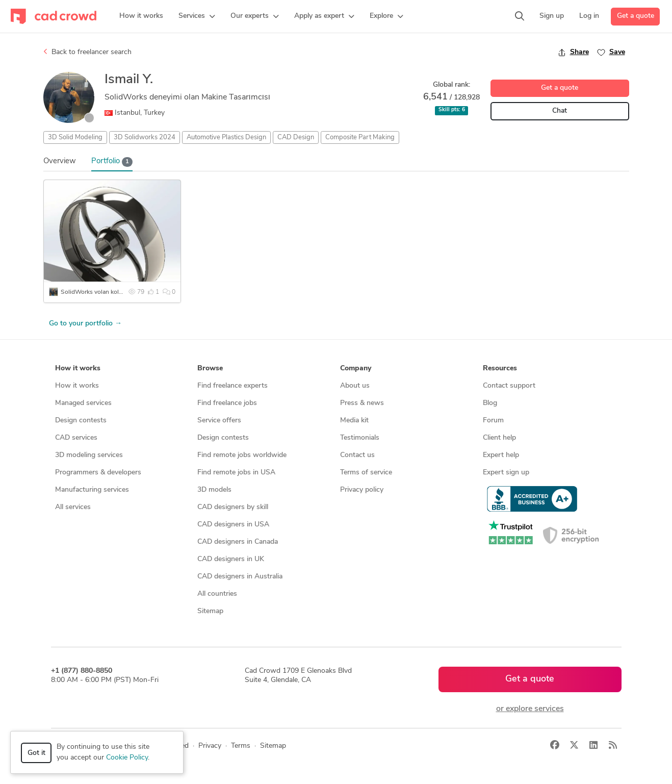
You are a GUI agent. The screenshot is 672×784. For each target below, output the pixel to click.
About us (355, 386)
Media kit (354, 421)
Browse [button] (210, 369)
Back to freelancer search (87, 52)
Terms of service (366, 473)
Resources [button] (500, 369)
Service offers (219, 421)
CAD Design (296, 137)
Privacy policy (362, 490)
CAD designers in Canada (238, 542)
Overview (60, 161)
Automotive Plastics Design (226, 137)
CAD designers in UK (231, 559)
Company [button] (356, 369)
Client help (499, 438)
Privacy (210, 746)
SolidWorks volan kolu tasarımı (103, 292)
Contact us (357, 455)
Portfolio (112, 162)
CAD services (76, 438)
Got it (36, 753)
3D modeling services (89, 455)
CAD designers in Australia (240, 577)
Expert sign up (506, 473)
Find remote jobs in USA (236, 473)
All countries (217, 594)
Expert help (501, 455)
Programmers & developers (98, 473)
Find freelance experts (232, 386)
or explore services (530, 709)
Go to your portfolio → (85, 324)
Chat (560, 111)
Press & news (362, 403)
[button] (197, 16)
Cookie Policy (127, 758)
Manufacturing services (92, 490)
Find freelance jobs (227, 403)
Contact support (509, 386)
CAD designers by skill (233, 507)
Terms (241, 746)
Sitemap (210, 611)
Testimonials (360, 438)
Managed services (83, 403)
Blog (490, 403)
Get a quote (636, 16)
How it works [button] (78, 369)
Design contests (81, 421)
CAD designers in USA (233, 525)
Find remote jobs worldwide (242, 455)
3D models (214, 490)
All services (73, 507)
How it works (77, 386)
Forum (493, 421)
